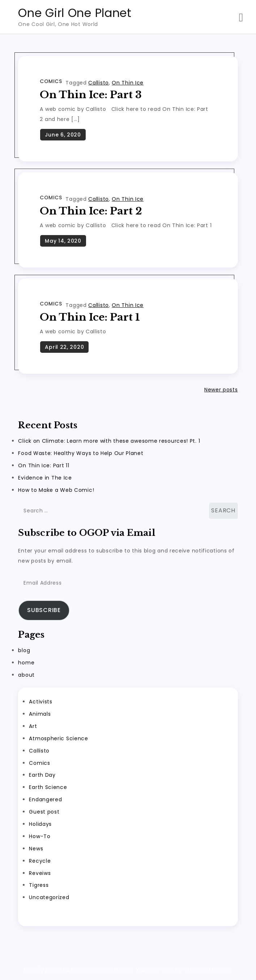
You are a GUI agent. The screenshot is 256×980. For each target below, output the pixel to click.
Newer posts (221, 390)
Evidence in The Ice (45, 478)
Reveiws (40, 873)
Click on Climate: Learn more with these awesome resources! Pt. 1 (109, 441)
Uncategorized (49, 897)
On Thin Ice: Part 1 (90, 317)
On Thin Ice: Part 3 (91, 95)
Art (33, 726)
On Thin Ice (128, 83)
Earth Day (42, 775)
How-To (40, 836)
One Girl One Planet (75, 13)
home (26, 663)
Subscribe (44, 610)
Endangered (45, 799)
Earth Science (48, 787)
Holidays (40, 824)
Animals (40, 714)
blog (24, 650)
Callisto (99, 83)
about (26, 675)
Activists (40, 702)
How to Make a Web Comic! (56, 490)
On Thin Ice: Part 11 (44, 465)
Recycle (40, 861)
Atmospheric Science (58, 738)
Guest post (44, 812)
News (36, 849)
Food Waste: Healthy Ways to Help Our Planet (81, 453)
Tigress (39, 885)
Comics (51, 81)
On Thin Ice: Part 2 (91, 211)
